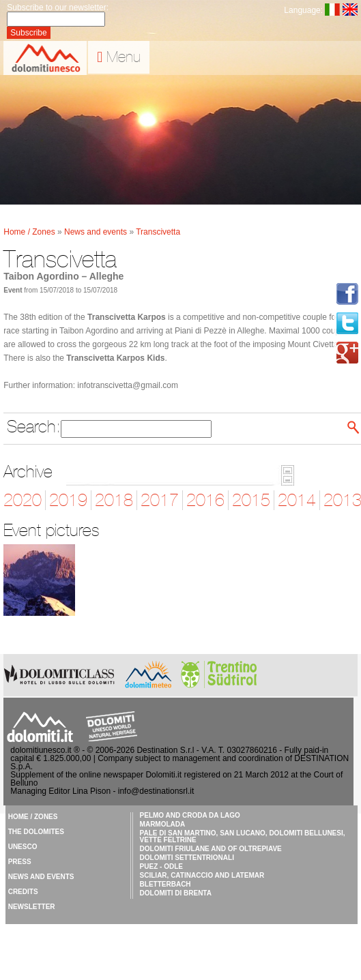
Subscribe (28, 33)
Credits (23, 892)
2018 (114, 500)
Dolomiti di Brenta (176, 893)
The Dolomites (36, 832)
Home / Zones (30, 232)
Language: (303, 10)
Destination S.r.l (165, 750)
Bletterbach (165, 884)
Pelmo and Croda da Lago (190, 815)
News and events (97, 232)
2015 (251, 500)
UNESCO (23, 847)
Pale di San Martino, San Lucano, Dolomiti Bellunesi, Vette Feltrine (243, 836)
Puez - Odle (161, 866)
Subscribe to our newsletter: (58, 8)
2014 (297, 500)
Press (20, 862)
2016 (205, 500)
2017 (160, 500)
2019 (68, 500)
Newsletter (32, 907)
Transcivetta (158, 232)
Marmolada (163, 824)
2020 (23, 500)
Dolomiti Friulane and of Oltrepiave (211, 849)
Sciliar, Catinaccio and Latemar (202, 875)
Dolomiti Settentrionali (187, 858)
